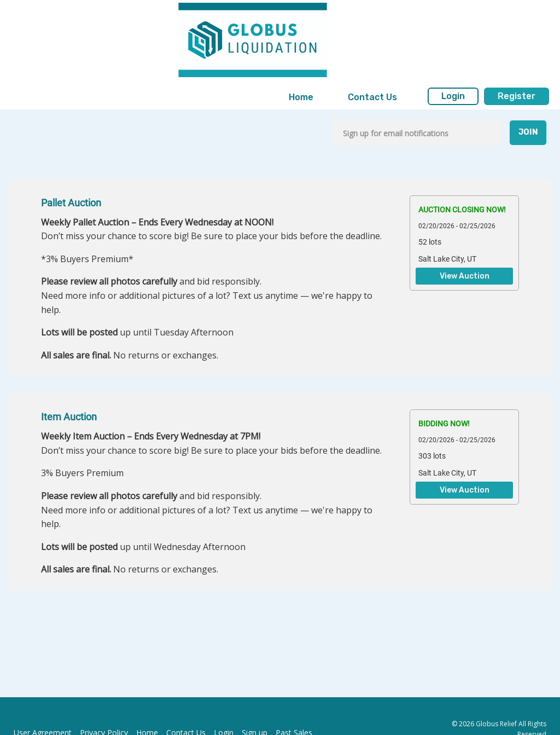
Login (453, 96)
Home (301, 97)
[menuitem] (301, 97)
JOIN (528, 132)
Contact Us (372, 97)
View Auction (465, 276)
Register (517, 96)
